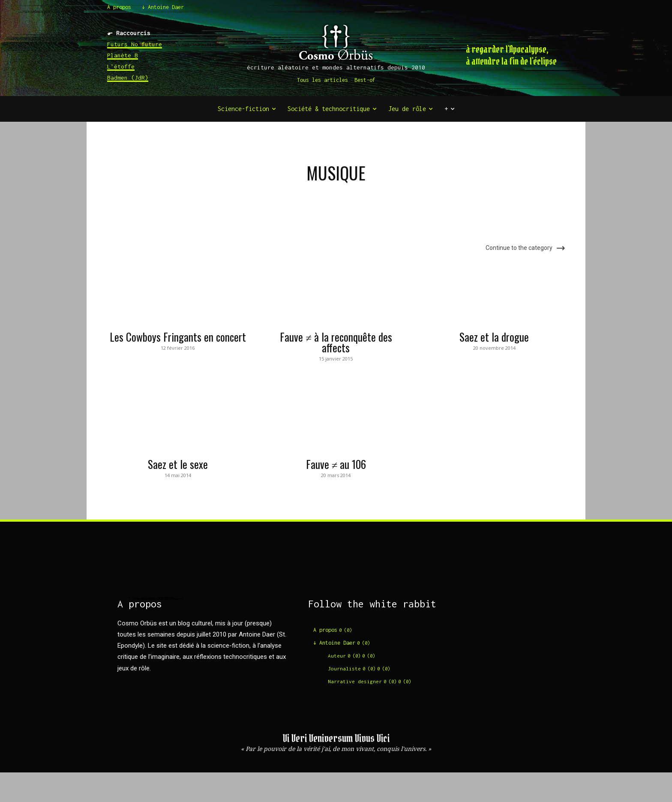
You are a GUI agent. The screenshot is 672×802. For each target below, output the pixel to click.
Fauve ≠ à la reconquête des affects (336, 342)
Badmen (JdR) (128, 78)
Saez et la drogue (494, 337)
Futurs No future (135, 44)
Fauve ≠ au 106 (336, 464)
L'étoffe (121, 66)
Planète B (123, 55)
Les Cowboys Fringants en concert (178, 337)
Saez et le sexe (178, 464)
